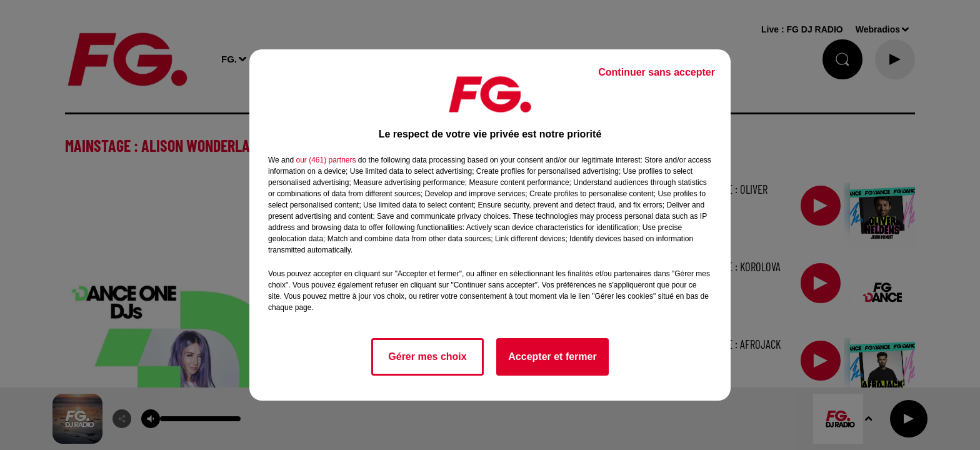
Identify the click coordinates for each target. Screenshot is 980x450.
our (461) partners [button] (326, 160)
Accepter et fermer (552, 357)
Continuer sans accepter (657, 72)
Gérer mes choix (427, 357)
